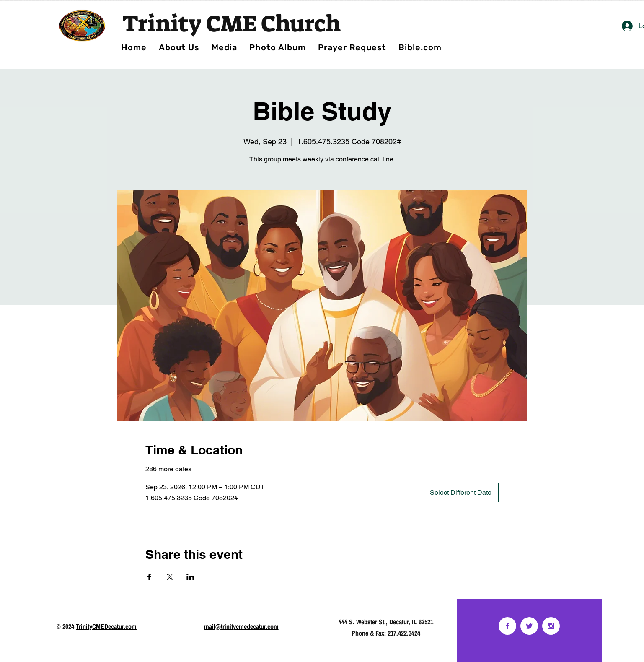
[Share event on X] (170, 577)
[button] (278, 47)
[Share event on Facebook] (149, 577)
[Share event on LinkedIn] (190, 577)
